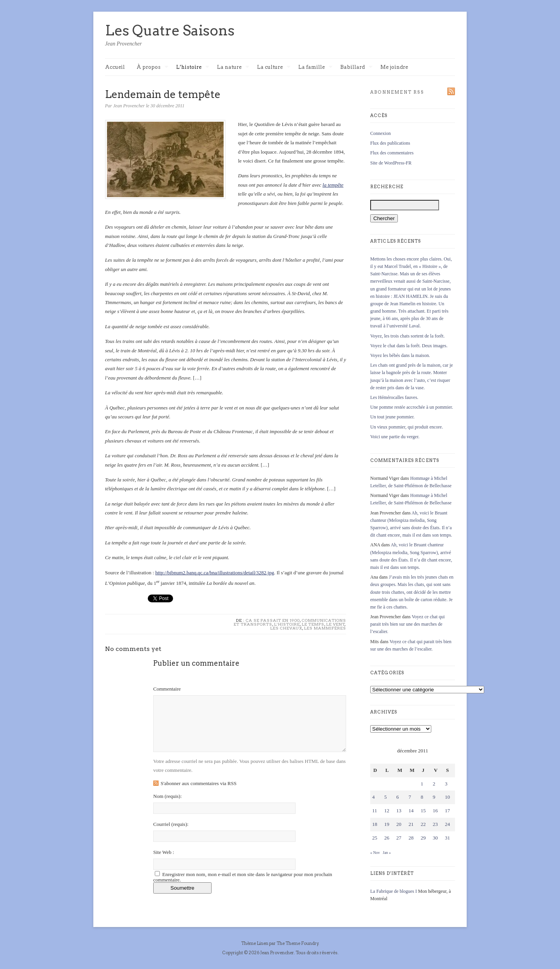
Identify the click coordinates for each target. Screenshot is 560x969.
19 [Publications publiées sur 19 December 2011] (387, 824)
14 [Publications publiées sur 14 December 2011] (411, 811)
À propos (152, 67)
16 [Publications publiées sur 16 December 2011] (435, 811)
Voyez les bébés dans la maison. (400, 355)
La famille (315, 67)
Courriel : (171, 824)
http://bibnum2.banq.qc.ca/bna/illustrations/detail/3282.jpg (214, 573)
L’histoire (193, 67)
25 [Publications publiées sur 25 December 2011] (375, 838)
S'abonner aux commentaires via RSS (199, 783)
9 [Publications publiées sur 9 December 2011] (434, 797)
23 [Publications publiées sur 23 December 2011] (435, 824)
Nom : (167, 796)
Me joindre (394, 67)
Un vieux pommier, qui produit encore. (407, 427)
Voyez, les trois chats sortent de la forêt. (407, 336)
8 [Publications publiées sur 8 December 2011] (422, 797)
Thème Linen (255, 943)
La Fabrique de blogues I (394, 891)
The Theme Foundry (297, 943)
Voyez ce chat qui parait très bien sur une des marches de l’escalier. (408, 624)
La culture (274, 67)
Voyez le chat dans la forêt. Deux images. (409, 346)
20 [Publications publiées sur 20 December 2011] (399, 824)
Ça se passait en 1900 (273, 620)
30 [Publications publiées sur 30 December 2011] (435, 838)
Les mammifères (325, 628)
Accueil (115, 67)
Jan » (387, 853)
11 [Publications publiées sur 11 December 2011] (375, 811)
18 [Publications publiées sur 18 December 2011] (375, 824)
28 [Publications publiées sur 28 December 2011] (411, 838)
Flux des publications (390, 143)
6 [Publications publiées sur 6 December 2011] (398, 797)
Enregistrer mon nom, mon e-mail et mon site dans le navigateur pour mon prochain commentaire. (243, 877)
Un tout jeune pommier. (392, 417)
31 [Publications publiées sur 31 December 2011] (447, 838)
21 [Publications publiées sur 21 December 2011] (411, 824)
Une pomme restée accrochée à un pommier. (412, 407)
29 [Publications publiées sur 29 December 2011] (423, 838)
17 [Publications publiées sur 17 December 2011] (447, 811)
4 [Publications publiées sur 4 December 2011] (374, 797)
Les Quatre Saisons (170, 30)
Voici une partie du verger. (395, 437)
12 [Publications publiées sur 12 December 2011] (387, 811)
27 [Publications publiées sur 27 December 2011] (399, 838)
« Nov (375, 853)
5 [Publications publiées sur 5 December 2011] (386, 797)
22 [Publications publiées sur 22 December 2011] (423, 824)
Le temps (313, 624)
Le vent (336, 624)
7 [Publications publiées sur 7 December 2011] (410, 797)
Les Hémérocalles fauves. (394, 397)
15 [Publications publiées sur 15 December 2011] (423, 811)
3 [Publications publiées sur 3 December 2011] (446, 784)
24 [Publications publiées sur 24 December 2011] (447, 824)
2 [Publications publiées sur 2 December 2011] (434, 784)
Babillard (356, 67)
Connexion (381, 133)
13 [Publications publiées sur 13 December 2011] (399, 811)
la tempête (333, 185)
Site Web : (164, 852)
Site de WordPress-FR (391, 163)
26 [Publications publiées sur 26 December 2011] (387, 838)
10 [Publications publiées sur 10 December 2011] (447, 797)
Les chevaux (286, 628)
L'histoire (287, 624)
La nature (233, 67)
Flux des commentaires (392, 153)
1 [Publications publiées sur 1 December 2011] (422, 784)
